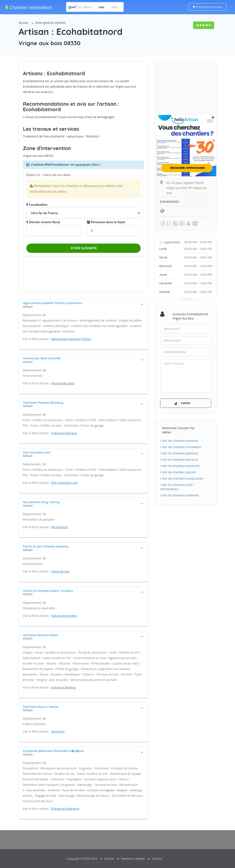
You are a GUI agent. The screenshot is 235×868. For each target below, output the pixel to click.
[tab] (83, 304)
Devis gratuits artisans (51, 23)
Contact (157, 859)
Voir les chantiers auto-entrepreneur (177, 487)
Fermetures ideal (63, 383)
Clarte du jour (61, 571)
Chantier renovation (29, 7)
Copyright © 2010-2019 (82, 859)
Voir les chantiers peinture (179, 441)
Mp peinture (60, 527)
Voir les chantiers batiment (180, 495)
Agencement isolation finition (71, 339)
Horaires (187, 299)
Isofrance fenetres (64, 687)
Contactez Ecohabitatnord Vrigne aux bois (190, 316)
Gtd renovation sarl (64, 483)
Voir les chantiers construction (182, 478)
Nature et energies (64, 616)
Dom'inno (58, 731)
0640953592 (170, 202)
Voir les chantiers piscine (178, 472)
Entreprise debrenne (65, 809)
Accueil (23, 23)
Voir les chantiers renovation (181, 447)
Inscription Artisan (207, 7)
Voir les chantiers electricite (180, 466)
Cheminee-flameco (64, 433)
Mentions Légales (133, 859)
